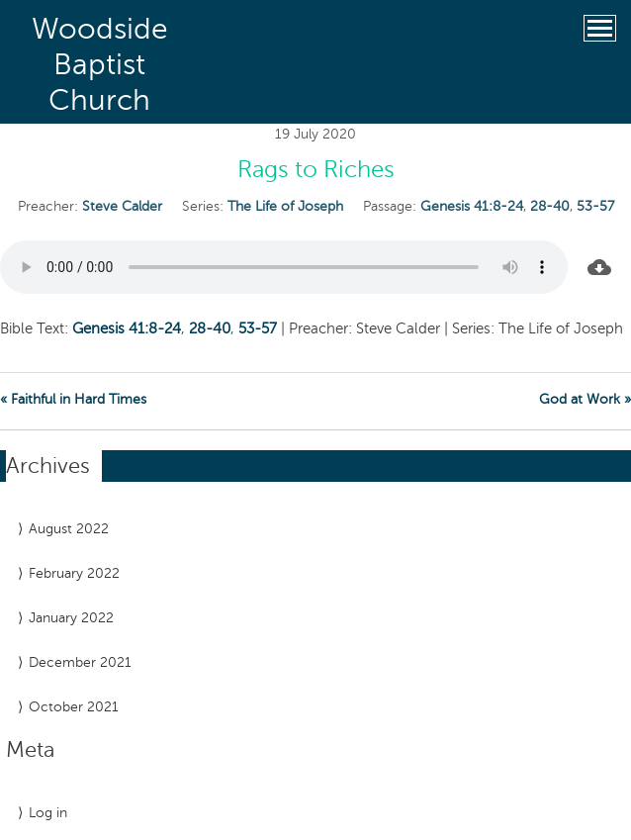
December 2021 (80, 662)
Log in (48, 813)
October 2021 (74, 707)
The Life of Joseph (285, 206)
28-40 (550, 206)
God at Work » (585, 399)
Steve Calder (122, 206)
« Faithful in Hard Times (73, 399)
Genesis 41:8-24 (472, 206)
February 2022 (74, 573)
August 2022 (69, 529)
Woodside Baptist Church (100, 65)
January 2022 (71, 618)
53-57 (595, 206)
